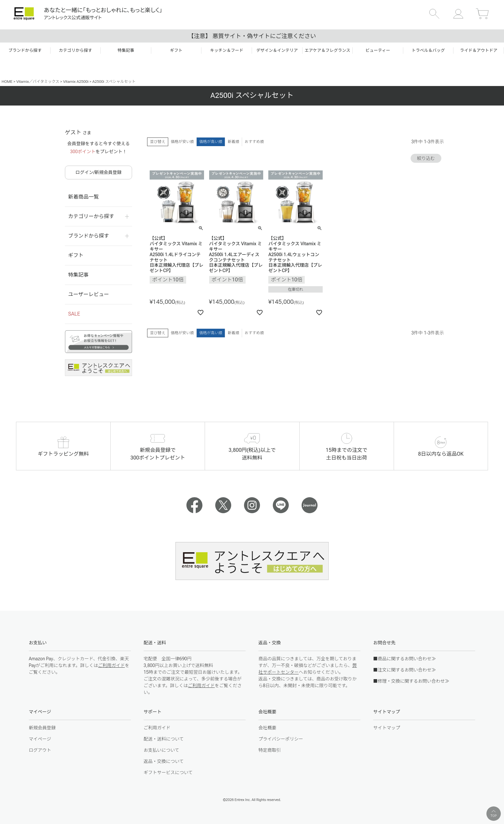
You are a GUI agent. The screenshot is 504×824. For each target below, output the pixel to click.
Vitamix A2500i (76, 82)
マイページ (40, 739)
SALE (74, 314)
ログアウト (40, 750)
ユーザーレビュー (89, 294)
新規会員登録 (42, 728)
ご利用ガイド (111, 665)
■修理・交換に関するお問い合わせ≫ (411, 681)
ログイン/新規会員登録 (98, 172)
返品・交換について (164, 761)
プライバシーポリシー (281, 739)
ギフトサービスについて (168, 773)
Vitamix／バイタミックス (38, 82)
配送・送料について (164, 739)
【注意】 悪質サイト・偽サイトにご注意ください (252, 36)
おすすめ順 (254, 142)
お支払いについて (161, 750)
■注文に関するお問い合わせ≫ (405, 670)
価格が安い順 (182, 142)
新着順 (233, 142)
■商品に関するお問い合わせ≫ (405, 659)
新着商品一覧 (83, 197)
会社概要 (267, 728)
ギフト (76, 255)
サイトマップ (387, 728)
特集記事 (78, 275)
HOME (7, 82)
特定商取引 (270, 750)
